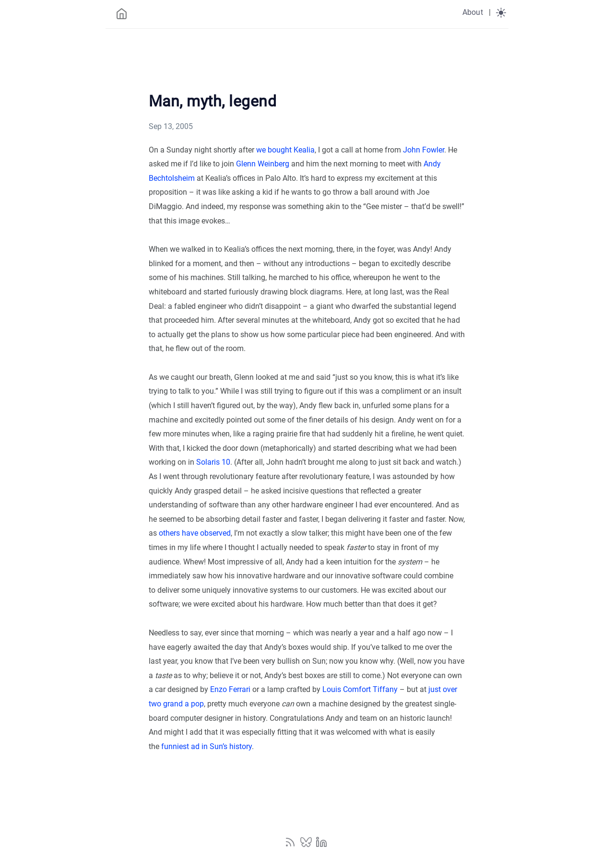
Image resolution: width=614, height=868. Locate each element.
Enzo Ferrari (230, 689)
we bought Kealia (285, 150)
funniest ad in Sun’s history (207, 746)
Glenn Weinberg (263, 164)
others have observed (195, 533)
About (473, 12)
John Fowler (424, 150)
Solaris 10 (213, 462)
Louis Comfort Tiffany (360, 689)
